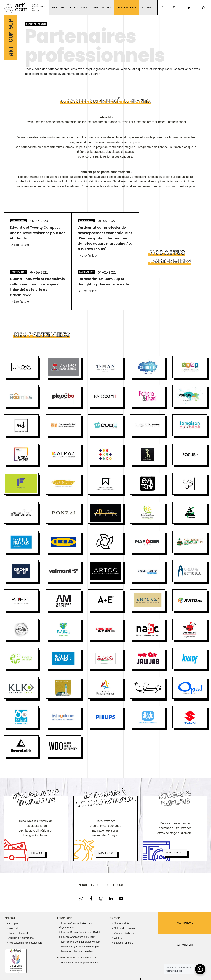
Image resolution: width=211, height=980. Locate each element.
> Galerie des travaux (123, 928)
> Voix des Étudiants (123, 933)
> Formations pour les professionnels (79, 963)
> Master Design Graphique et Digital (79, 946)
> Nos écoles (14, 928)
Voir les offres (175, 852)
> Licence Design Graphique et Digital (80, 932)
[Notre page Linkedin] (189, 8)
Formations (79, 7)
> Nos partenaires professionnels (24, 943)
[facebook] (162, 7)
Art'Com (58, 7)
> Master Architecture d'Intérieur (76, 951)
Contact (148, 7)
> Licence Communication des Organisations (75, 925)
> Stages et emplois (123, 943)
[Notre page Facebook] (81, 899)
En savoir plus (106, 853)
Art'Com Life (102, 7)
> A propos (12, 923)
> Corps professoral (17, 933)
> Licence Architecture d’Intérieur (77, 937)
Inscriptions (127, 7)
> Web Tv (117, 938)
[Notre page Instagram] (174, 8)
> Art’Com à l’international (20, 938)
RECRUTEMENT (185, 945)
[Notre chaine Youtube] (121, 899)
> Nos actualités (120, 923)
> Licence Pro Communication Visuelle (80, 942)
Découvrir (36, 853)
